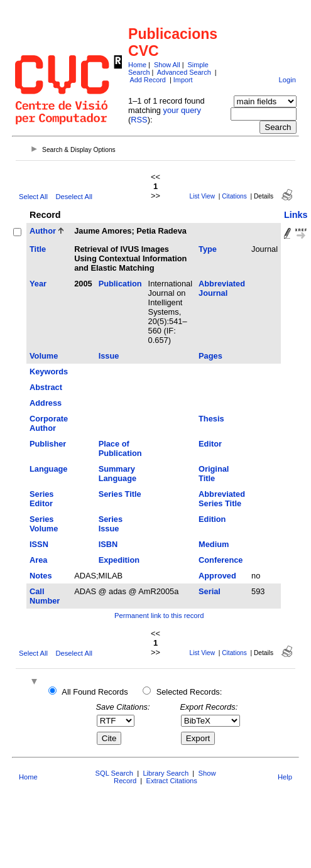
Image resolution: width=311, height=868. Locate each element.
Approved (217, 576)
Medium (214, 544)
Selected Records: (189, 692)
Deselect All (74, 197)
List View (203, 196)
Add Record (147, 80)
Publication (120, 284)
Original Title (214, 474)
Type (208, 249)
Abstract (46, 387)
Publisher (48, 444)
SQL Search (115, 773)
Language (48, 469)
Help (285, 777)
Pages (210, 356)
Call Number (45, 596)
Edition (212, 519)
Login (287, 80)
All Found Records (95, 692)
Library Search (166, 773)
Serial (210, 591)
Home (137, 65)
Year (38, 284)
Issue (109, 356)
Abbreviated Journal (222, 288)
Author (43, 231)
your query (182, 110)
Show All (167, 65)
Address (46, 403)
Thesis (211, 419)
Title (38, 249)
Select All (33, 197)
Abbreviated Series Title (222, 499)
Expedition (119, 560)
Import (183, 80)
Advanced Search (184, 72)
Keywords (49, 372)
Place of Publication (120, 448)
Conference (221, 560)
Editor (210, 444)
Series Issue (111, 524)
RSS (139, 120)
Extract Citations (171, 781)
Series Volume (44, 524)
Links (296, 215)
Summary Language (117, 474)
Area (38, 560)
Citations (234, 196)
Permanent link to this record (159, 616)
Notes (41, 576)
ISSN (39, 544)
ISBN (108, 544)
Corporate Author (49, 423)
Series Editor (41, 499)
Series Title (120, 494)
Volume (44, 356)
